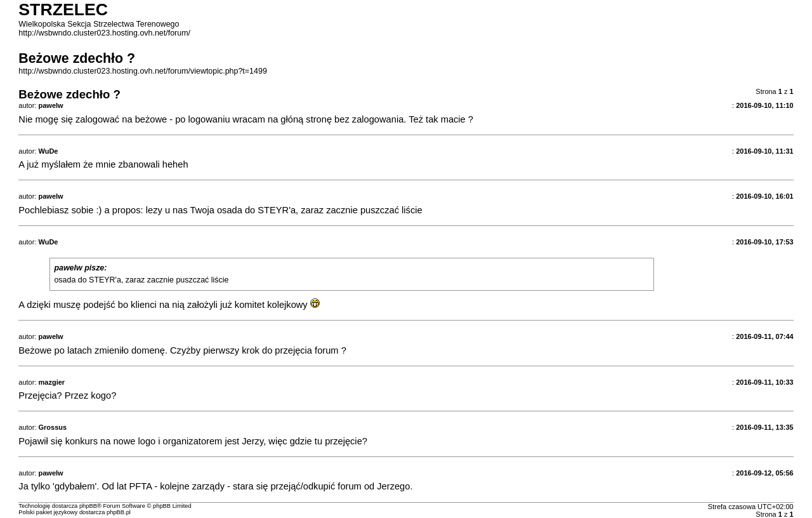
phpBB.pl (119, 512)
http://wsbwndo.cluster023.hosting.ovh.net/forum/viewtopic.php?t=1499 (142, 71)
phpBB (88, 506)
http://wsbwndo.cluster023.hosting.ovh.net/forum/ (104, 33)
